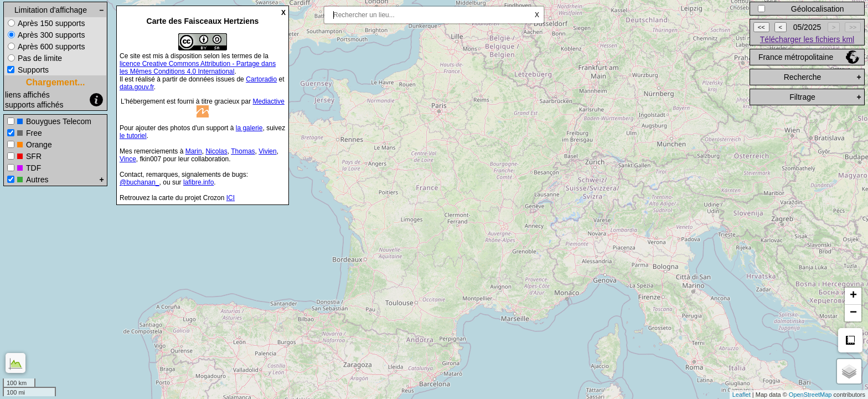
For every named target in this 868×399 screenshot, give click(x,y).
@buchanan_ (139, 182)
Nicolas (216, 151)
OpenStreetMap (810, 395)
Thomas (243, 151)
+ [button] (853, 296)
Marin (194, 151)
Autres (37, 180)
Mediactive (269, 101)
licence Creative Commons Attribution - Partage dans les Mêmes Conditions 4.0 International (198, 68)
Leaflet (742, 395)
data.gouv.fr (137, 87)
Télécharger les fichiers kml (807, 39)
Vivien (267, 151)
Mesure (850, 340)
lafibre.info (198, 182)
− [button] (853, 313)
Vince (128, 159)
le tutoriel (133, 136)
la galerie (249, 128)
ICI (231, 198)
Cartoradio (261, 79)
